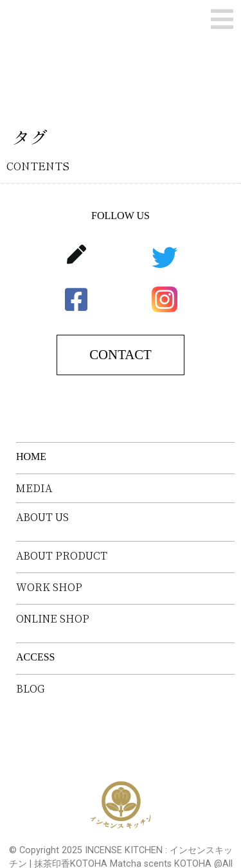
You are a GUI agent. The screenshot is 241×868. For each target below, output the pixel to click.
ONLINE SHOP (53, 619)
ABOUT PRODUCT (62, 556)
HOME (31, 456)
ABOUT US (42, 517)
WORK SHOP (49, 587)
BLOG (30, 689)
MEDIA (34, 488)
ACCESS (35, 657)
